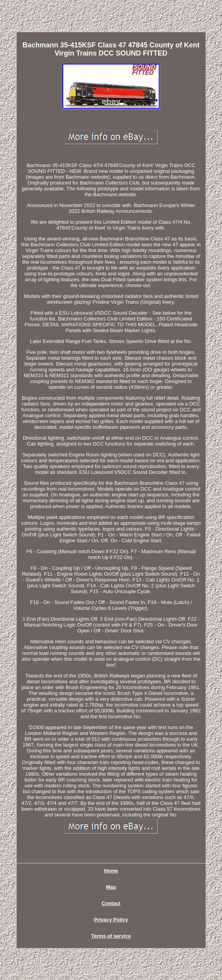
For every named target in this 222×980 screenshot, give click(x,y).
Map (111, 887)
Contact (111, 903)
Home (111, 871)
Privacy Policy (111, 920)
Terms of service (111, 936)
